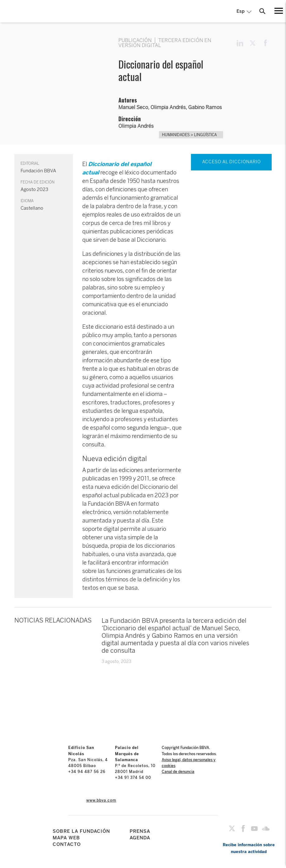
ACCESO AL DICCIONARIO (231, 162)
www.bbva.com (101, 800)
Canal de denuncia (178, 772)
